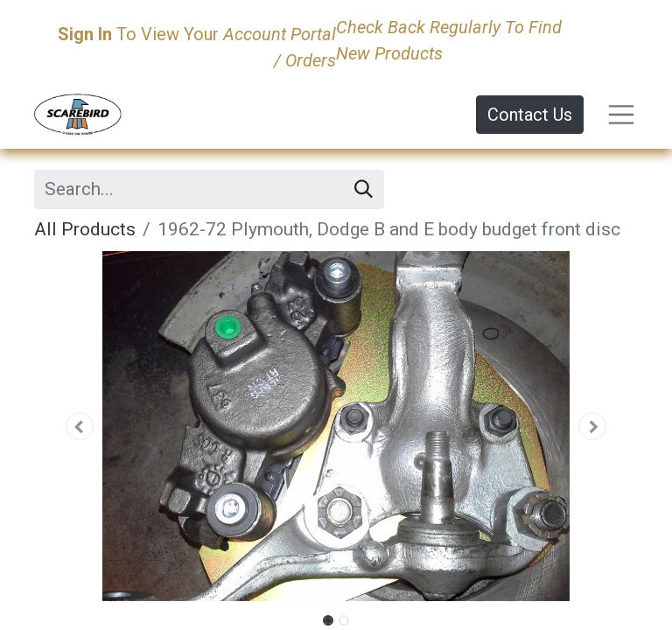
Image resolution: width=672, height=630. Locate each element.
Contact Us (530, 115)
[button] (80, 426)
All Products (85, 229)
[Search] (364, 189)
